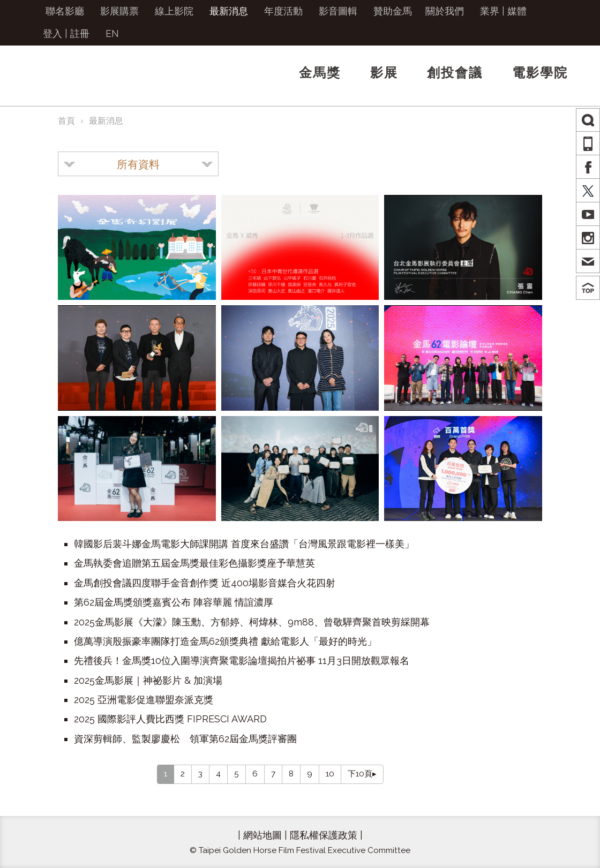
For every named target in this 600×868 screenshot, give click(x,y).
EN (112, 33)
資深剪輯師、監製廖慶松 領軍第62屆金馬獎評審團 (185, 739)
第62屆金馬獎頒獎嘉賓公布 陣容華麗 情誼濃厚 (174, 602)
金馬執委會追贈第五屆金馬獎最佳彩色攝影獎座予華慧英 (194, 563)
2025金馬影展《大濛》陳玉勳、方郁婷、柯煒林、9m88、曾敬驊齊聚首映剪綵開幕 (252, 622)
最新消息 (229, 11)
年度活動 (283, 11)
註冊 (80, 33)
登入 (52, 33)
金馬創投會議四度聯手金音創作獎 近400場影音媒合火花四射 (205, 583)
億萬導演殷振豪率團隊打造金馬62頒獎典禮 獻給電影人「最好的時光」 (225, 641)
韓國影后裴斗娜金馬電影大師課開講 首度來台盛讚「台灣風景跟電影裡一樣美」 (244, 544)
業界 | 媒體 (503, 11)
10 (330, 774)
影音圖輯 (338, 11)
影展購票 (119, 11)
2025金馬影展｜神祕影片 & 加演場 (148, 680)
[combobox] (138, 164)
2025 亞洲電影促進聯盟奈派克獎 (144, 700)
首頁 (66, 121)
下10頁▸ (362, 774)
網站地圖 (262, 835)
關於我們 (445, 11)
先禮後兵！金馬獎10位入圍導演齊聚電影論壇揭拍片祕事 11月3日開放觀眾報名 (242, 661)
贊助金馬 (393, 11)
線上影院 (174, 11)
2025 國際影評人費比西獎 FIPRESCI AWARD (170, 719)
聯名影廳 (65, 11)
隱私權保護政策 (324, 835)
